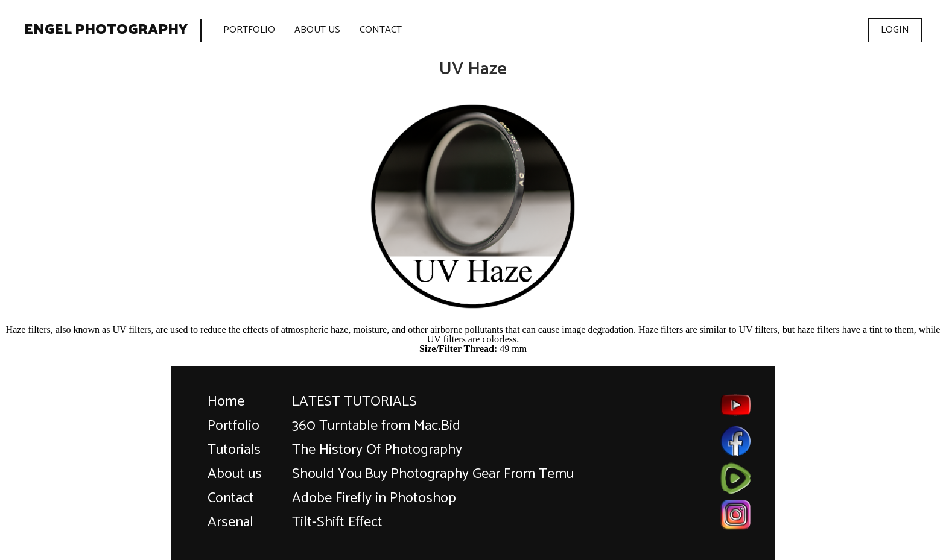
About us (235, 474)
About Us (317, 30)
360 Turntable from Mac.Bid (376, 426)
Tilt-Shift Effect (337, 522)
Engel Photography (106, 30)
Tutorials (234, 450)
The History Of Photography (377, 450)
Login (895, 30)
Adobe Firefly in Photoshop (374, 498)
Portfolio (249, 30)
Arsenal (230, 522)
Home (226, 402)
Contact (381, 30)
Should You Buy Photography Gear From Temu (433, 474)
